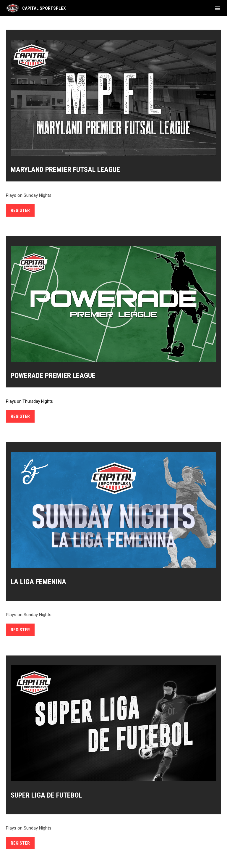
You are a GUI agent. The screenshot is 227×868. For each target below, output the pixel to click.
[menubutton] (218, 8)
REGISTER (20, 416)
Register (20, 210)
